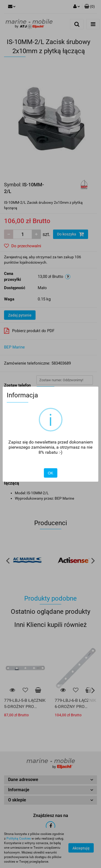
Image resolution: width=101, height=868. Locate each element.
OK (50, 473)
